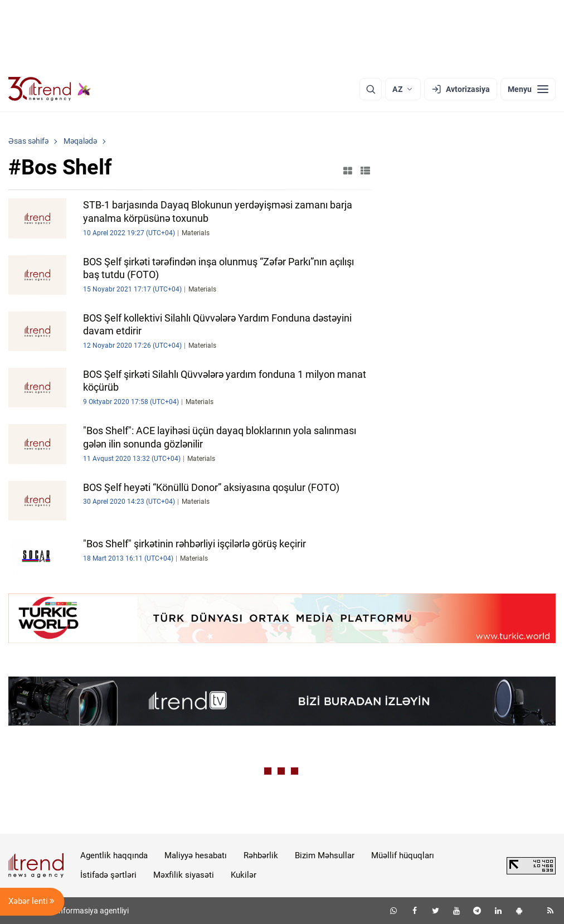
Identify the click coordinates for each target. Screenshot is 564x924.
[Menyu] (528, 89)
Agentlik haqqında (114, 855)
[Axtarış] (371, 89)
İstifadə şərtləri (108, 875)
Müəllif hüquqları (403, 855)
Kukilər (244, 875)
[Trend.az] (50, 89)
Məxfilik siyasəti (184, 875)
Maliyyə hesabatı (196, 855)
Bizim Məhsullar (325, 855)
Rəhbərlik (261, 855)
